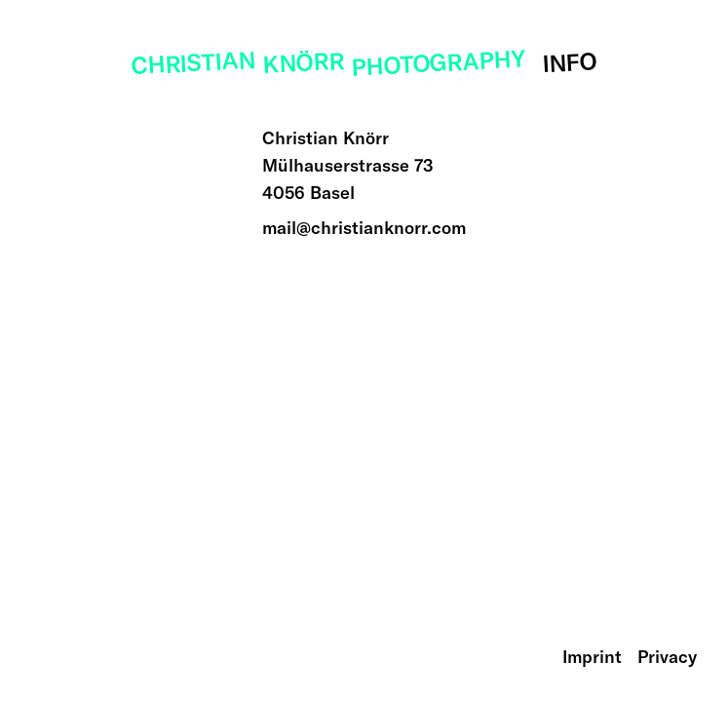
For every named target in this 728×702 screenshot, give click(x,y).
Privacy (667, 657)
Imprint (592, 657)
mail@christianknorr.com (364, 228)
